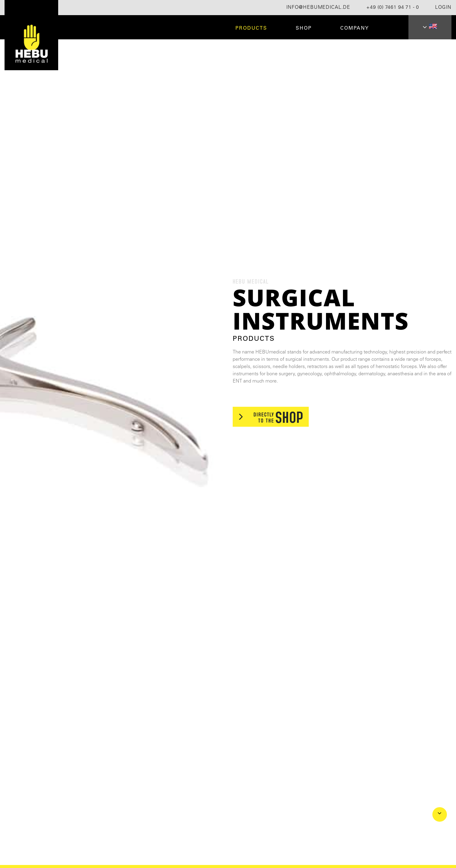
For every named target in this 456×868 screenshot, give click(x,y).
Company (355, 28)
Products (251, 28)
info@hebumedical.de (318, 8)
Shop (304, 28)
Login (443, 8)
